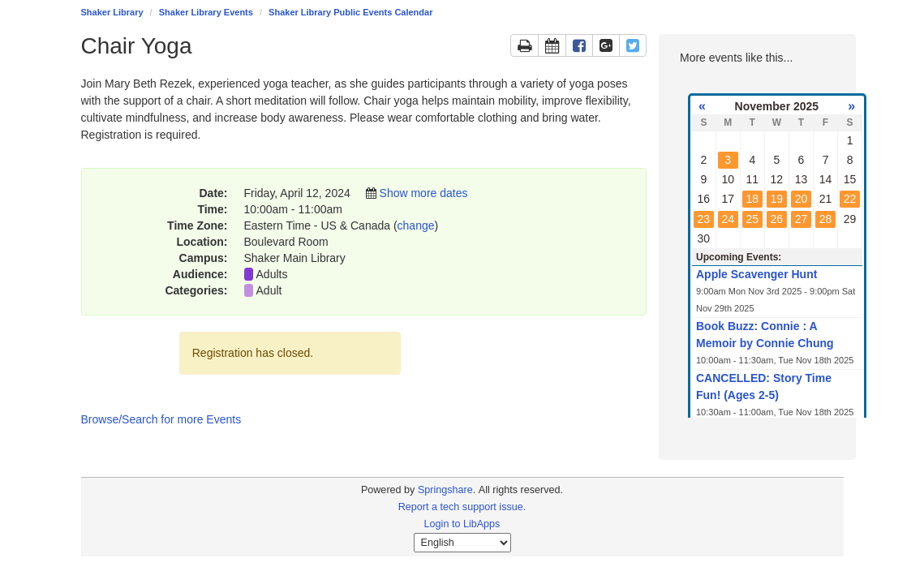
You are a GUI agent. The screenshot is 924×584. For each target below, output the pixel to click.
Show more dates (424, 193)
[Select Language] (462, 543)
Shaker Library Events (206, 12)
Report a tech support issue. (462, 507)
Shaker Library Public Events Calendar (350, 12)
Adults (272, 274)
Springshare (445, 490)
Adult (269, 290)
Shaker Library (112, 12)
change (416, 225)
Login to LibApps (462, 524)
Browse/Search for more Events (161, 419)
